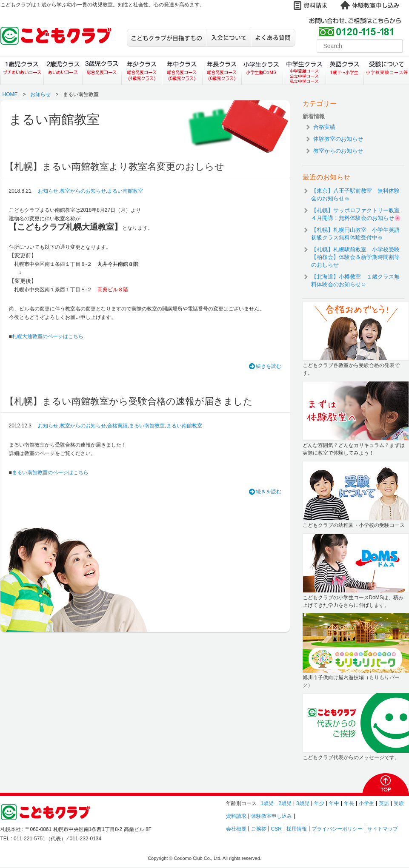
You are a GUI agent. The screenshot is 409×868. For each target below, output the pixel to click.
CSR (276, 829)
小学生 (366, 803)
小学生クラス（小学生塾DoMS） (263, 71)
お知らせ (40, 94)
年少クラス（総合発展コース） (142, 71)
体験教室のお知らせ (338, 139)
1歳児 (267, 803)
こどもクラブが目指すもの (166, 38)
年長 (349, 803)
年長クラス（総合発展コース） (222, 71)
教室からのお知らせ (83, 191)
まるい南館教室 (125, 191)
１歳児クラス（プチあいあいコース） (22, 71)
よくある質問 (273, 38)
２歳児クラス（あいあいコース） (63, 71)
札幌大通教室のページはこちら (48, 336)
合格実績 (117, 426)
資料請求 (236, 816)
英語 (384, 803)
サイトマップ (383, 829)
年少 (319, 803)
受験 (399, 803)
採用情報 (297, 829)
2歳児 (285, 803)
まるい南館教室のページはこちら (50, 472)
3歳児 (303, 803)
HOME (10, 94)
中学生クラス (305, 71)
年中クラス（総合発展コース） (182, 71)
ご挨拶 (259, 829)
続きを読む (269, 366)
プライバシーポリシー (337, 829)
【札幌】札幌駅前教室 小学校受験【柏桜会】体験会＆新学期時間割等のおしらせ (355, 257)
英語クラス (345, 71)
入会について (228, 38)
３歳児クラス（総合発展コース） (102, 71)
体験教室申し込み (272, 816)
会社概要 (236, 829)
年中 (334, 803)
